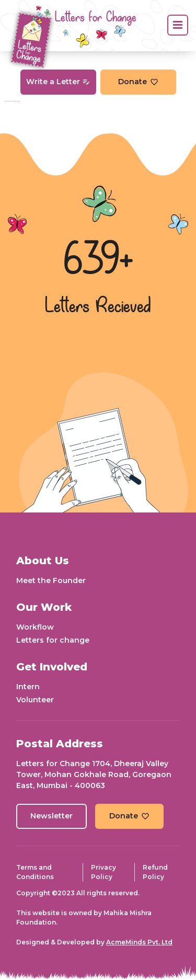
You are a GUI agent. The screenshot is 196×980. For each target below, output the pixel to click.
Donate (138, 82)
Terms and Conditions (35, 872)
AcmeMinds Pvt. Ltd (139, 942)
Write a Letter (58, 82)
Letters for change (53, 640)
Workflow (35, 627)
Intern (28, 687)
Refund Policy (155, 872)
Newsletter (51, 816)
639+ (98, 261)
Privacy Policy (103, 872)
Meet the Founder (51, 580)
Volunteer (35, 700)
